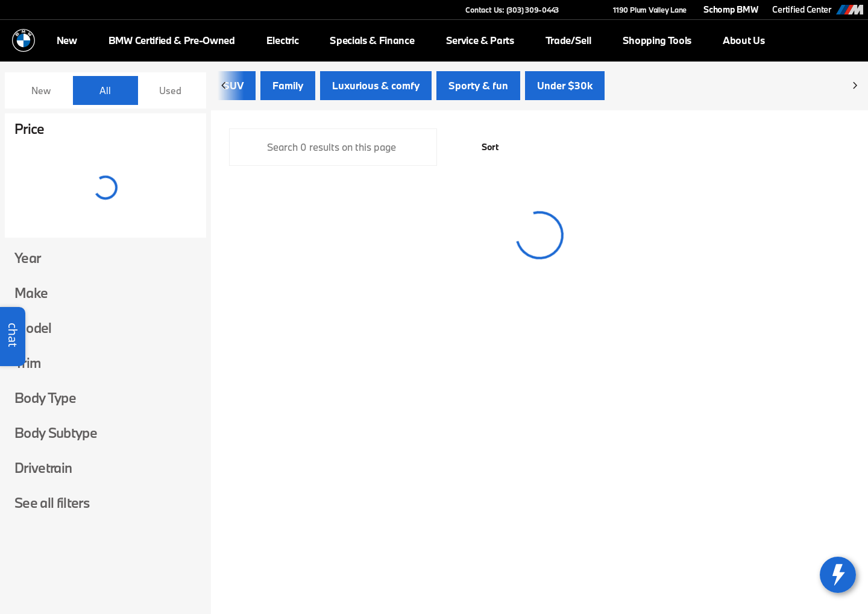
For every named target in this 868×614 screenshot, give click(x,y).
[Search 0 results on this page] (333, 152)
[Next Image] (855, 90)
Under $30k (565, 90)
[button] (585, 10)
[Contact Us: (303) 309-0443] (512, 10)
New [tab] (41, 90)
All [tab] (105, 90)
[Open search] (846, 40)
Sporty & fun (478, 90)
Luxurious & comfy (376, 90)
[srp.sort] (483, 152)
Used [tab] (170, 90)
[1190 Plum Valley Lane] (644, 10)
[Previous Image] (224, 90)
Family (288, 90)
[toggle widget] (838, 575)
